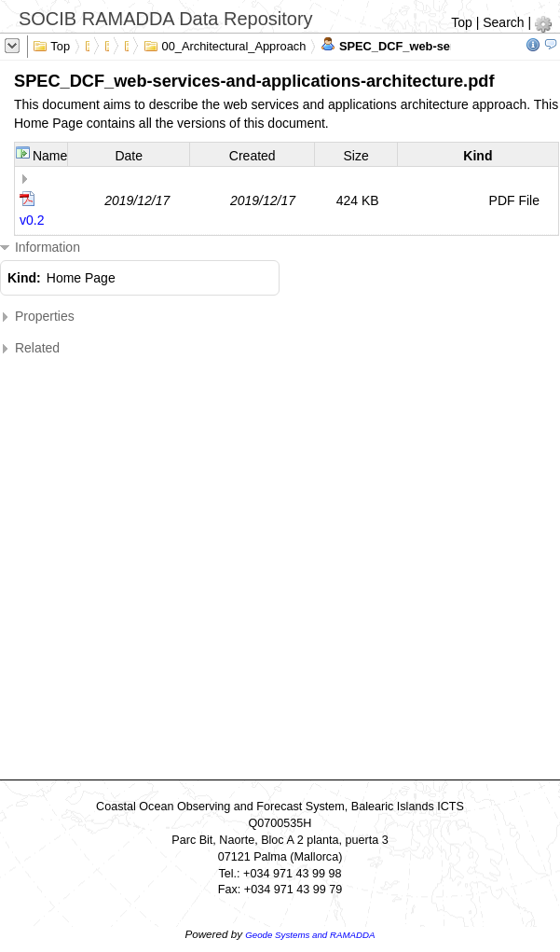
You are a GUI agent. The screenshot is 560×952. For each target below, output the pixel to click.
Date (129, 156)
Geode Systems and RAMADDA (310, 935)
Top (462, 22)
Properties (37, 317)
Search (503, 22)
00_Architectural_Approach (225, 45)
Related (30, 348)
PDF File (514, 200)
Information (40, 248)
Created (253, 156)
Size (355, 156)
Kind (478, 156)
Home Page (81, 278)
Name (50, 156)
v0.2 (32, 220)
